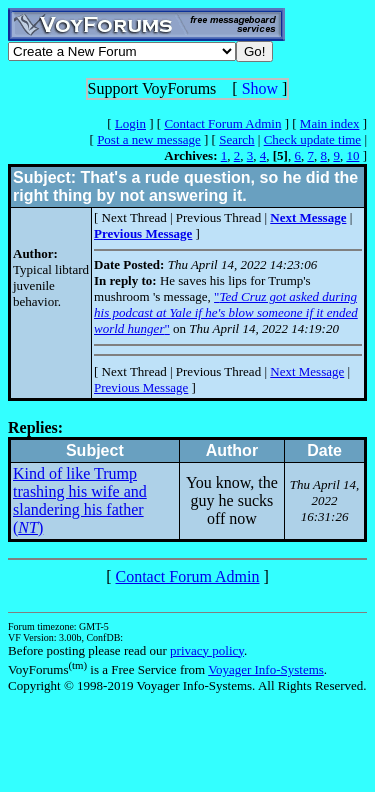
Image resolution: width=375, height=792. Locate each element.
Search (236, 139)
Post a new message (149, 139)
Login (130, 123)
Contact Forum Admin (222, 123)
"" (226, 312)
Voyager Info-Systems (266, 669)
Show (260, 88)
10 (352, 155)
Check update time (312, 139)
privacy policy (207, 650)
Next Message (307, 371)
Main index (330, 123)
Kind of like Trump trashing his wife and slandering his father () (80, 500)
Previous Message (141, 387)
